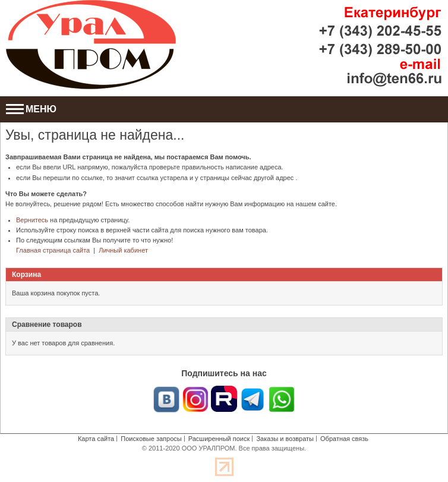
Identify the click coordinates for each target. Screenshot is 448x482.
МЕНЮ (31, 109)
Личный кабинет (123, 250)
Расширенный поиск (219, 439)
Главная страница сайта (53, 250)
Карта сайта (96, 439)
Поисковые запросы (151, 439)
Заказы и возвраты (285, 439)
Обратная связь (344, 439)
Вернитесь (32, 220)
